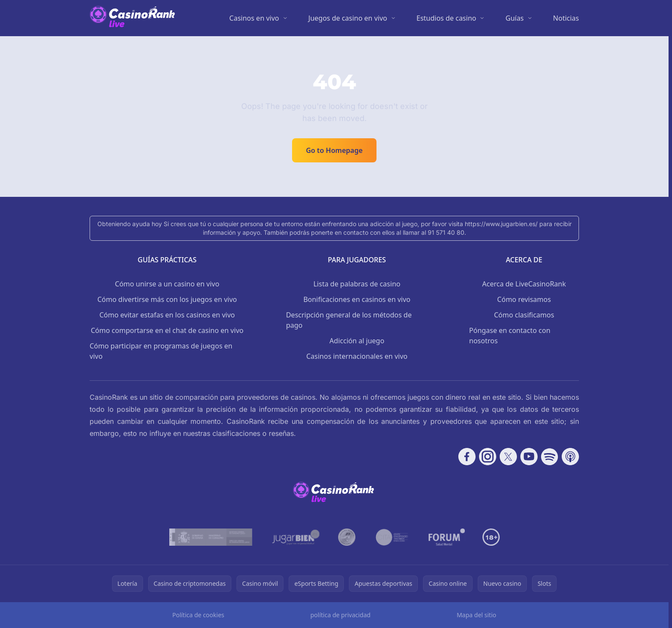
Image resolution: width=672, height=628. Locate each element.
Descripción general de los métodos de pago (349, 320)
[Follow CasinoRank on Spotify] (550, 457)
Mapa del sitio (476, 615)
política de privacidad (340, 615)
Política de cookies (198, 615)
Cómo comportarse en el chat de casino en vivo (167, 330)
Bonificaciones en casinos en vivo (357, 299)
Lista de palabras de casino (357, 284)
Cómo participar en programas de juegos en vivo (161, 351)
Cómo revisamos (524, 299)
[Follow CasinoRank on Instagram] (488, 457)
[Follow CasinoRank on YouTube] (529, 457)
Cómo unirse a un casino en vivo (167, 284)
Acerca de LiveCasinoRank (524, 284)
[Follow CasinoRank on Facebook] (467, 457)
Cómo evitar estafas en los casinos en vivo (167, 315)
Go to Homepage (334, 150)
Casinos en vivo (254, 18)
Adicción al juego (357, 341)
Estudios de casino (446, 18)
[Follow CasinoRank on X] (508, 457)
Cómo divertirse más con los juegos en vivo (167, 299)
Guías (514, 18)
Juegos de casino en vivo (348, 18)
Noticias (566, 18)
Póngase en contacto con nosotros (510, 336)
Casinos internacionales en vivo (357, 356)
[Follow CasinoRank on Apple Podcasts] (570, 457)
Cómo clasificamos (524, 315)
